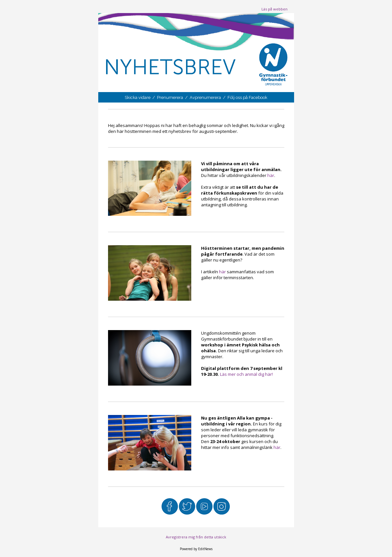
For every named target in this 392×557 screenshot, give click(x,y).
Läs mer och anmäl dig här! (247, 374)
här (271, 175)
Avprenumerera (206, 97)
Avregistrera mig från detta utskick (196, 537)
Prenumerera (171, 97)
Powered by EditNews (196, 549)
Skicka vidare (138, 97)
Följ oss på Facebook (247, 97)
